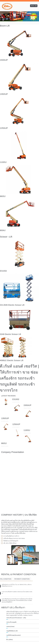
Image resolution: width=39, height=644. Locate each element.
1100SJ (3, 162)
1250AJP (4, 128)
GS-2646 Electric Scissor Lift (12, 305)
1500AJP (4, 60)
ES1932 (3, 271)
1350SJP (4, 94)
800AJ (3, 230)
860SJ (3, 196)
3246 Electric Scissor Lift (10, 334)
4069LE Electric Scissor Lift (12, 360)
